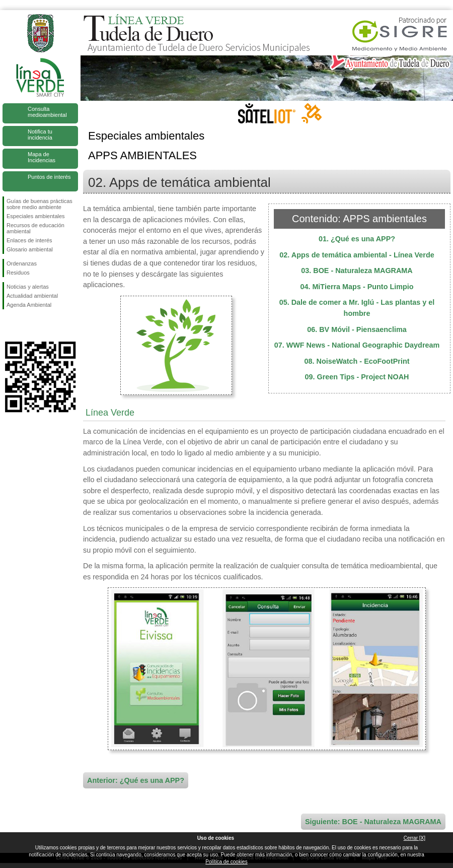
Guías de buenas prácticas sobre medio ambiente (40, 204)
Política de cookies (226, 862)
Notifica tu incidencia (40, 135)
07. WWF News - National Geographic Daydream (357, 345)
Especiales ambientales (36, 216)
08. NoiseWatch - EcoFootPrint (357, 361)
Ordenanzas (22, 263)
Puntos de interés (49, 177)
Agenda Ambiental (29, 305)
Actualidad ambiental (32, 296)
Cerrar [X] (414, 838)
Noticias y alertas (28, 287)
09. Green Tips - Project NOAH (357, 377)
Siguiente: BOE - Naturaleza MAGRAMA (373, 822)
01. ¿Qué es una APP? (357, 239)
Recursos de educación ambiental (35, 228)
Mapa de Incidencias (42, 157)
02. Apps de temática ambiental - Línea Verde (357, 255)
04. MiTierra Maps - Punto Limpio (357, 287)
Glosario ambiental (30, 249)
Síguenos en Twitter (25, 325)
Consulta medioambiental (47, 112)
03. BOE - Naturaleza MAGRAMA (357, 271)
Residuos (18, 273)
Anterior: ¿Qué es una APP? (136, 780)
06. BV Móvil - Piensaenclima (357, 329)
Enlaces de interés (29, 240)
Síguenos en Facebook (9, 325)
